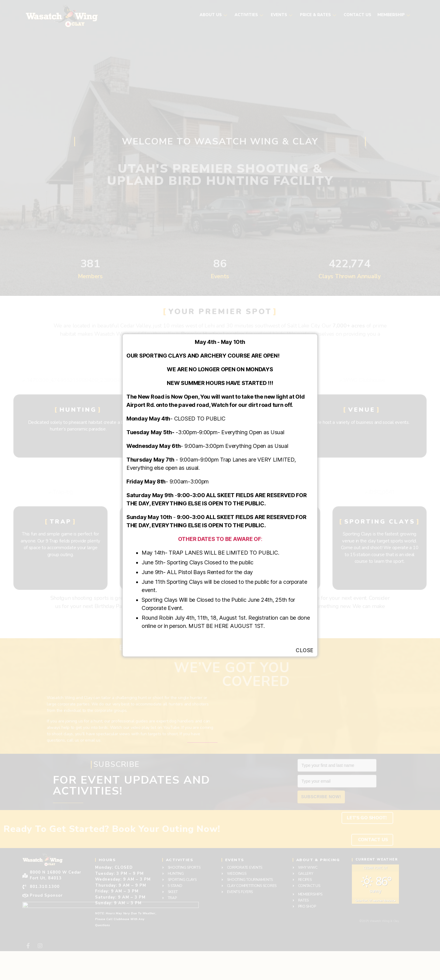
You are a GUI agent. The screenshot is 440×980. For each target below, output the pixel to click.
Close (305, 650)
